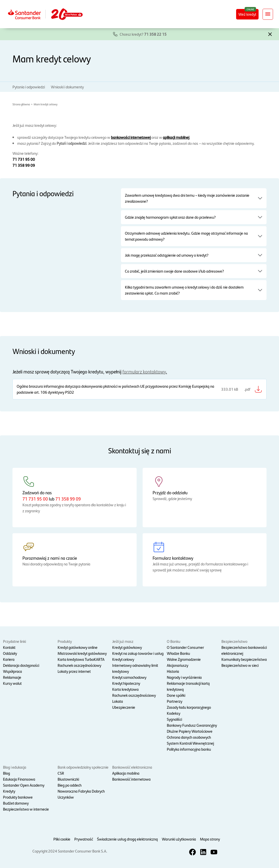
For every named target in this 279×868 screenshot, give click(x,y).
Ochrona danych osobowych (189, 737)
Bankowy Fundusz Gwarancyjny (192, 725)
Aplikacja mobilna (126, 773)
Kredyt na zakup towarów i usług (138, 653)
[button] (270, 34)
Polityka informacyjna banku (189, 749)
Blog (6, 773)
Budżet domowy (16, 803)
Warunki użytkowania (179, 839)
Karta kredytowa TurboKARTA (81, 659)
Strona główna (21, 104)
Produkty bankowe (18, 797)
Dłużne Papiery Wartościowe (190, 731)
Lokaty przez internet (74, 671)
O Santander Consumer (185, 647)
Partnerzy (175, 701)
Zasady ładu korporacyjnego (189, 707)
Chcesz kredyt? (143, 34)
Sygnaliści (174, 719)
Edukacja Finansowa (19, 779)
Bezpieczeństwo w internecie (26, 809)
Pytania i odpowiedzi (29, 87)
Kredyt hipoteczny (126, 683)
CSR (61, 773)
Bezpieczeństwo (234, 641)
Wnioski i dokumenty (67, 87)
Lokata (118, 701)
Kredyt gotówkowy (127, 647)
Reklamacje (12, 677)
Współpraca (12, 671)
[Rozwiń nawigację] (268, 14)
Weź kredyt (247, 14)
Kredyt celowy (123, 659)
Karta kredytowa (125, 689)
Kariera (9, 659)
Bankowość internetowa (131, 779)
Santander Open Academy (24, 785)
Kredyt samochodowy (129, 677)
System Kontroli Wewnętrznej (190, 743)
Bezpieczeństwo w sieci (240, 665)
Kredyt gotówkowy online (78, 647)
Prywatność (84, 839)
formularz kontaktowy (144, 372)
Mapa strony (210, 839)
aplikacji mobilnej (176, 137)
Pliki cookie (62, 839)
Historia (173, 671)
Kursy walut (12, 683)
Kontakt (9, 647)
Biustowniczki (68, 779)
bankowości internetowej (131, 137)
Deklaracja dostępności (21, 665)
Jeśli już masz (123, 641)
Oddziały (10, 653)
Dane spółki (176, 695)
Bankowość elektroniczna (132, 767)
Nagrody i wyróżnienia (184, 677)
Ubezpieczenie (124, 707)
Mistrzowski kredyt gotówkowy (82, 653)
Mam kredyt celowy (46, 104)
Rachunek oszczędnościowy (79, 665)
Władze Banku (178, 653)
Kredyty (9, 791)
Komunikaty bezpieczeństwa (244, 659)
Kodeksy (174, 713)
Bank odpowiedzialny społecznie (83, 767)
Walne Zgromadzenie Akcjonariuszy (184, 662)
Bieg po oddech (70, 785)
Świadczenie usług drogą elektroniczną (127, 839)
